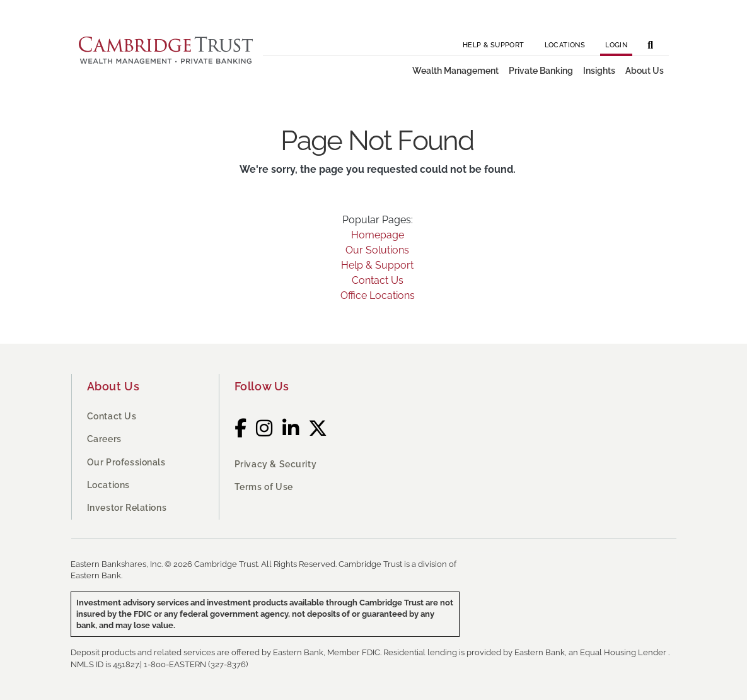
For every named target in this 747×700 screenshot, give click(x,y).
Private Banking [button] (541, 71)
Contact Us (378, 280)
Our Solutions (377, 250)
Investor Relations (127, 508)
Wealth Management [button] (455, 71)
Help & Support (494, 45)
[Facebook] (241, 429)
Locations (565, 45)
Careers (104, 439)
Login (616, 45)
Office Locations (378, 295)
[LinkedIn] (291, 429)
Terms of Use (264, 487)
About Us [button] (645, 71)
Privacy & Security (276, 464)
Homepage (378, 235)
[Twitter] (318, 429)
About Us (113, 386)
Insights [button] (599, 71)
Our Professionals (126, 462)
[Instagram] (264, 429)
